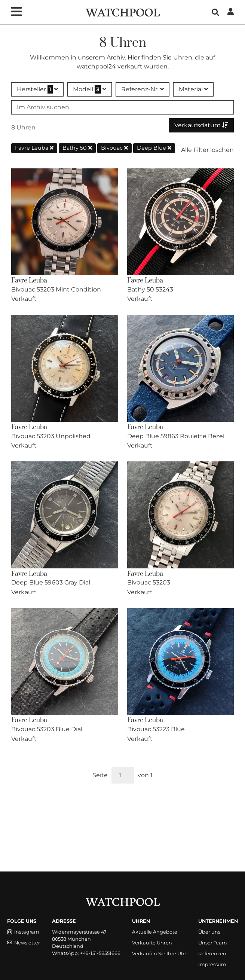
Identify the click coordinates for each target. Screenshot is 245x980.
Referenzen (212, 954)
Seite (100, 775)
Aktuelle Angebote (155, 932)
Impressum (212, 964)
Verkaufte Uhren (152, 943)
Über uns (209, 932)
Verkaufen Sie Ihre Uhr (159, 954)
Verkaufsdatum (201, 125)
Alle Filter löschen (207, 150)
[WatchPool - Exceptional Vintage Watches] (123, 12)
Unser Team (213, 943)
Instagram (23, 932)
